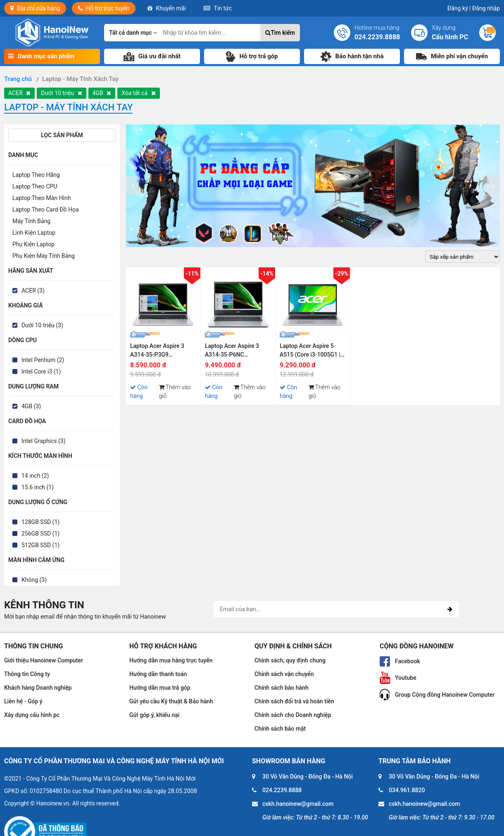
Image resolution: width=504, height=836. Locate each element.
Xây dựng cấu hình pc (32, 715)
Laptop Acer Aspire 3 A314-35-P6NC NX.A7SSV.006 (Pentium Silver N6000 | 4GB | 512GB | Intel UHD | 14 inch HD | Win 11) (237, 351)
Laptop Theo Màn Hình (42, 198)
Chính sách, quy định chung (290, 660)
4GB (102, 93)
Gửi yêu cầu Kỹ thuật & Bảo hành (171, 701)
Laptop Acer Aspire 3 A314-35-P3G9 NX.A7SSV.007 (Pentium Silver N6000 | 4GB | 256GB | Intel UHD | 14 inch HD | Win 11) (162, 351)
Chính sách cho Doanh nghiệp (293, 715)
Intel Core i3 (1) (41, 372)
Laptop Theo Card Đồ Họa (46, 210)
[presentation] (133, 186)
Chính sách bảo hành (282, 688)
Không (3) (34, 580)
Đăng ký (459, 8)
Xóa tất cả (138, 93)
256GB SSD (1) (40, 534)
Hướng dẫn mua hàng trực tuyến (171, 660)
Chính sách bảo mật (280, 729)
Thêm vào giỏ (175, 392)
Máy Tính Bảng (31, 221)
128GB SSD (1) (40, 522)
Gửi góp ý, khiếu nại (154, 715)
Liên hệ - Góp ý (23, 701)
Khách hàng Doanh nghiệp (38, 688)
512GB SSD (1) (40, 545)
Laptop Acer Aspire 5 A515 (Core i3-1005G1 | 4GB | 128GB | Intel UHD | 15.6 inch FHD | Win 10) (312, 351)
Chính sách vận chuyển (284, 674)
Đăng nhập (486, 8)
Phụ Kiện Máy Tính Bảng (44, 256)
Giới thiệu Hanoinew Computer (44, 660)
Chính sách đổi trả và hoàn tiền (294, 701)
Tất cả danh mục (133, 33)
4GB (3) (31, 406)
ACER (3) (33, 291)
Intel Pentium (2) (43, 360)
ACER (19, 93)
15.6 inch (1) (38, 487)
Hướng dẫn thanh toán (158, 674)
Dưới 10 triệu (61, 93)
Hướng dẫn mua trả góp (160, 688)
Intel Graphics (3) (44, 441)
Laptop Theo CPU (35, 186)
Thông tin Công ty (27, 674)
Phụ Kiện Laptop (33, 244)
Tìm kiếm (280, 33)
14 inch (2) (35, 476)
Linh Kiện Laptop (34, 233)
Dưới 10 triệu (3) (42, 325)
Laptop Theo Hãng (36, 175)
